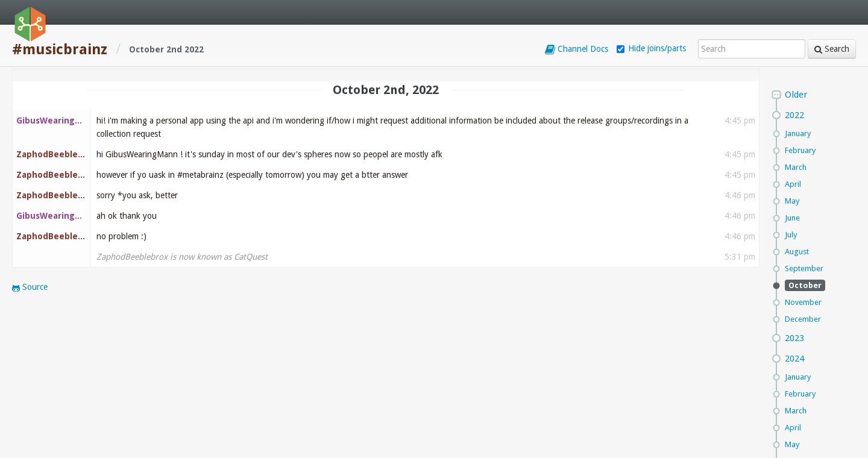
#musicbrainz (60, 49)
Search (832, 49)
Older (796, 95)
